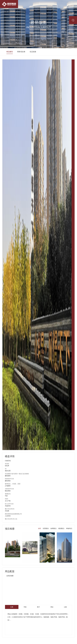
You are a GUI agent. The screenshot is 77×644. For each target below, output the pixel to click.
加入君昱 (46, 20)
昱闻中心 (39, 12)
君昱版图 (54, 12)
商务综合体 (21, 52)
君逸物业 (69, 12)
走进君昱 (23, 12)
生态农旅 (33, 52)
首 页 (8, 12)
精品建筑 (10, 52)
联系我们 (61, 20)
